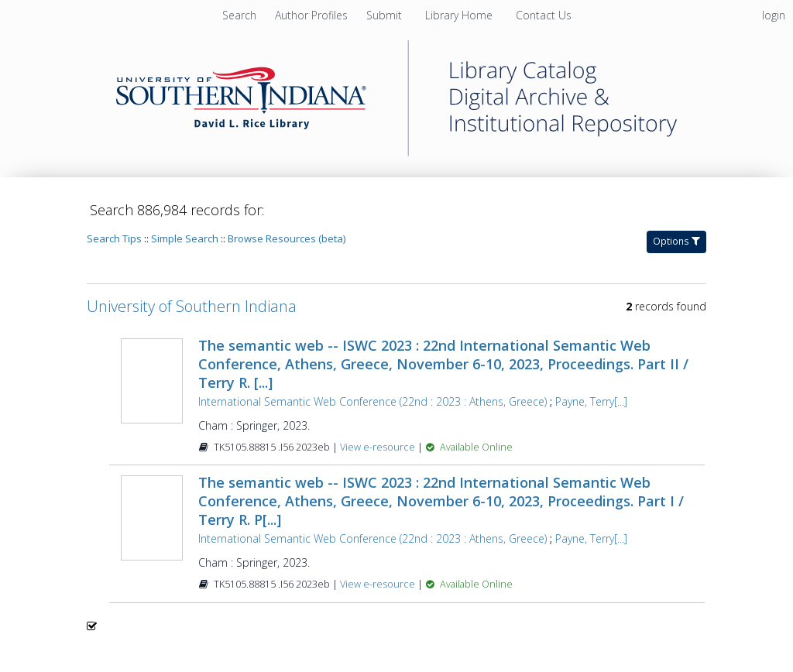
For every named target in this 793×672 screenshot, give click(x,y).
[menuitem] (313, 15)
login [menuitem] (774, 15)
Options (676, 241)
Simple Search (185, 238)
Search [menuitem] (239, 15)
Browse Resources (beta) (287, 238)
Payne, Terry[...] (591, 401)
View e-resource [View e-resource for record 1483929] (379, 447)
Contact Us (544, 15)
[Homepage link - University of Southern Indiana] (396, 152)
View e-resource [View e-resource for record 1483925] (379, 584)
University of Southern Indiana (192, 306)
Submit (386, 15)
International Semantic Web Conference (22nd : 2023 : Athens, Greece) (372, 401)
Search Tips (114, 238)
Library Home (460, 15)
